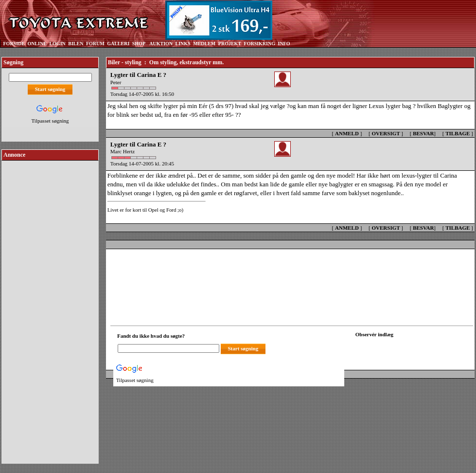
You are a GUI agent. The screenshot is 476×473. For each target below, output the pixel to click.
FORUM (95, 44)
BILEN (76, 44)
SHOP (139, 44)
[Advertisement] (50, 309)
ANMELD (347, 133)
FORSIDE (14, 44)
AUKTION (161, 44)
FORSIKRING (260, 44)
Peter (116, 82)
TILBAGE (458, 133)
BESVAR (423, 133)
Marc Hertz (123, 151)
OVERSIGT (386, 133)
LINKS (183, 44)
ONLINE (37, 44)
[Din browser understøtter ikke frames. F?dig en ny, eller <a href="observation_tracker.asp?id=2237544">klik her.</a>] (399, 347)
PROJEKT (230, 44)
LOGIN (57, 44)
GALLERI (118, 44)
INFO (284, 44)
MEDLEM (204, 44)
